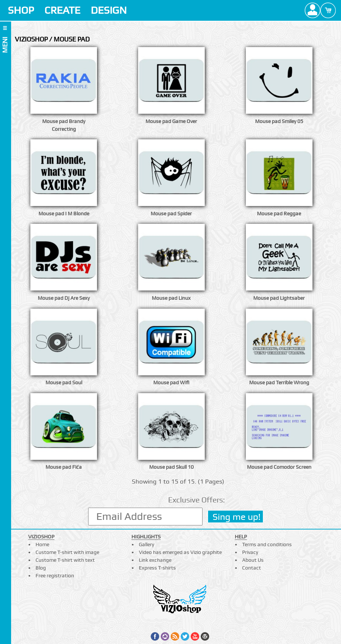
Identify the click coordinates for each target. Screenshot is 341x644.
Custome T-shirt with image (67, 552)
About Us (253, 560)
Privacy (250, 552)
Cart (328, 10)
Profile (312, 10)
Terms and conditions (267, 544)
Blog (41, 568)
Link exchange (155, 560)
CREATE (62, 10)
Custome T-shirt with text (65, 560)
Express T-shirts (157, 568)
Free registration (55, 575)
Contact (252, 568)
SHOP (21, 10)
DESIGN (109, 10)
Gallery (146, 544)
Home (42, 544)
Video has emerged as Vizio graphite (180, 552)
